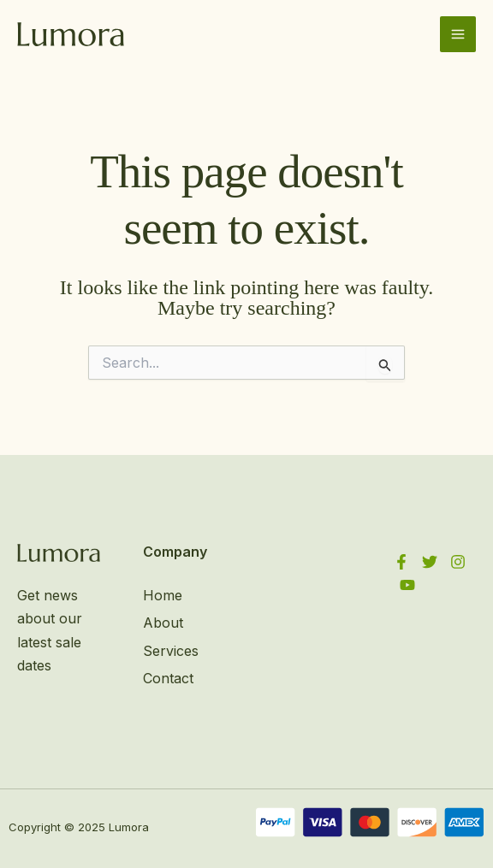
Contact (168, 678)
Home (163, 595)
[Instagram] (458, 562)
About (163, 623)
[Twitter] (430, 562)
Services (171, 651)
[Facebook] (401, 562)
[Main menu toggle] (458, 34)
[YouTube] (407, 585)
